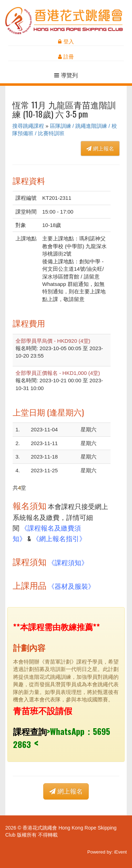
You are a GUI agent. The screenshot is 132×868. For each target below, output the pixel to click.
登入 (66, 41)
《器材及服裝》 (71, 586)
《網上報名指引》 (59, 538)
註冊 (66, 57)
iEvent (120, 852)
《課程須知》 (68, 562)
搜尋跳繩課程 (28, 126)
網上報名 (100, 148)
